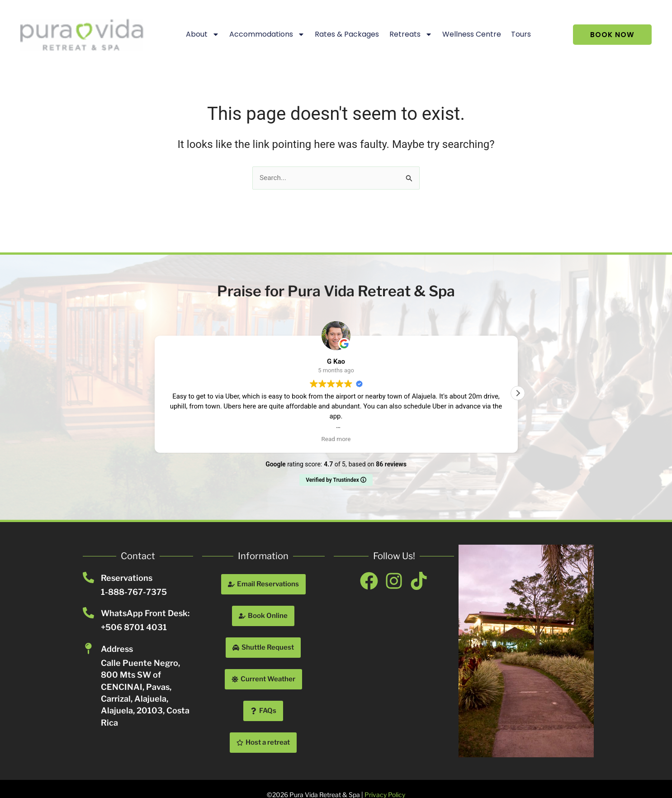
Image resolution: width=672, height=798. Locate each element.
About (199, 34)
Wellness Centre (468, 34)
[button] (518, 393)
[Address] (88, 648)
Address (117, 649)
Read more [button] (336, 439)
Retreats (407, 34)
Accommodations (264, 34)
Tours (518, 34)
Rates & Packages (344, 34)
